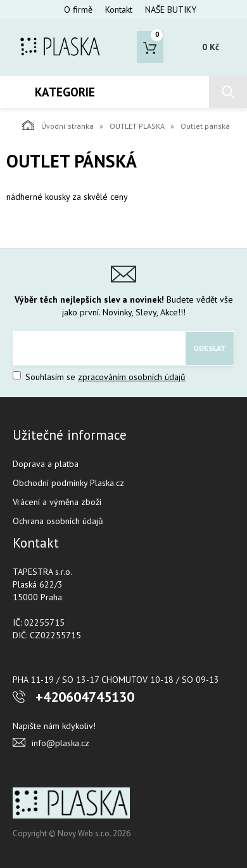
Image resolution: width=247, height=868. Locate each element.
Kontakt (119, 10)
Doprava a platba (46, 464)
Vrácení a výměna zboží (57, 502)
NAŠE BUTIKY (171, 10)
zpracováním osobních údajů (132, 377)
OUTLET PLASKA (137, 126)
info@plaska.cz (60, 743)
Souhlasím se (99, 377)
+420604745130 (85, 697)
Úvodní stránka (58, 125)
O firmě (78, 10)
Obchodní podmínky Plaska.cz (68, 483)
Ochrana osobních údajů (58, 521)
